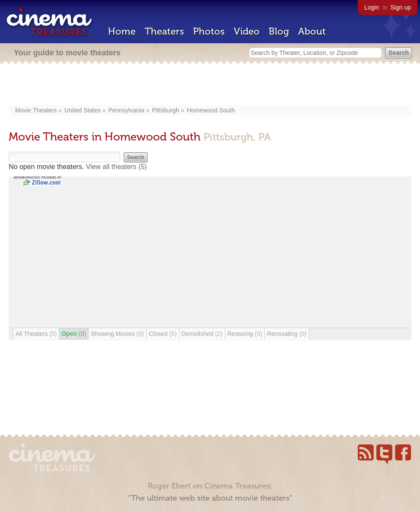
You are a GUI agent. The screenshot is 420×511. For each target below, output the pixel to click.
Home (122, 31)
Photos (209, 31)
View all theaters (116, 167)
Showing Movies (117, 334)
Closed (163, 334)
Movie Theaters (36, 110)
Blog (279, 31)
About (312, 31)
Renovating (287, 334)
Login (372, 7)
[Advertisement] (210, 85)
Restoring (245, 334)
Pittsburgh (166, 110)
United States (83, 110)
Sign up (401, 7)
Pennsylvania (126, 110)
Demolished (202, 334)
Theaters (164, 31)
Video (247, 31)
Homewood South (211, 110)
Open (74, 334)
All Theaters (36, 334)
